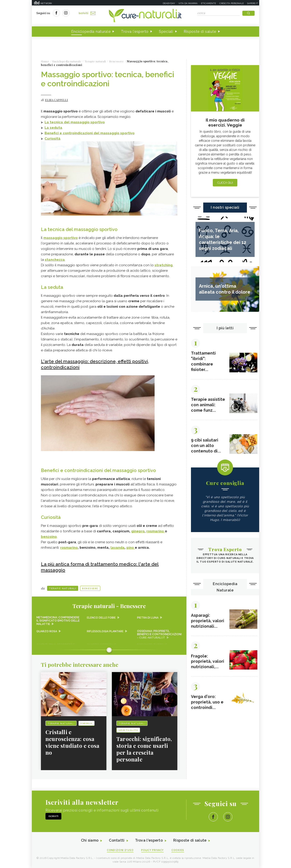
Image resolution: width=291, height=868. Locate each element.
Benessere (90, 588)
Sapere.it (253, 3)
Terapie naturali (63, 588)
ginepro (138, 531)
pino (131, 548)
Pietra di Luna (148, 618)
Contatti (117, 841)
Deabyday (169, 3)
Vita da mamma (188, 3)
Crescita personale (232, 3)
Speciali (166, 32)
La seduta (53, 128)
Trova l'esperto (135, 32)
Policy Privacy (153, 850)
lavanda (118, 548)
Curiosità (53, 139)
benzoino (49, 537)
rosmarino (156, 531)
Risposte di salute (200, 32)
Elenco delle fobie (101, 618)
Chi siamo (90, 841)
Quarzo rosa (47, 631)
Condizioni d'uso (120, 850)
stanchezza (55, 260)
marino (72, 548)
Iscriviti (87, 13)
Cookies (178, 850)
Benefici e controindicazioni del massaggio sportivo (90, 133)
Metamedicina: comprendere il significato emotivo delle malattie (58, 621)
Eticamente (208, 3)
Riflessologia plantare (105, 631)
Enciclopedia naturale (91, 32)
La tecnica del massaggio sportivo (75, 122)
